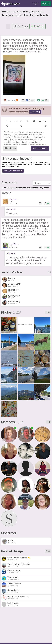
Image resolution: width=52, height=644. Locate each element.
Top (49, 422)
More (48, 312)
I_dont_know (14, 244)
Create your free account (13, 171)
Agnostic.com (10, 4)
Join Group (38, 26)
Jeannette (11, 100)
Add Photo (10, 148)
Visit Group (21, 26)
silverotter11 (14, 200)
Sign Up (46, 3)
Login (35, 3)
